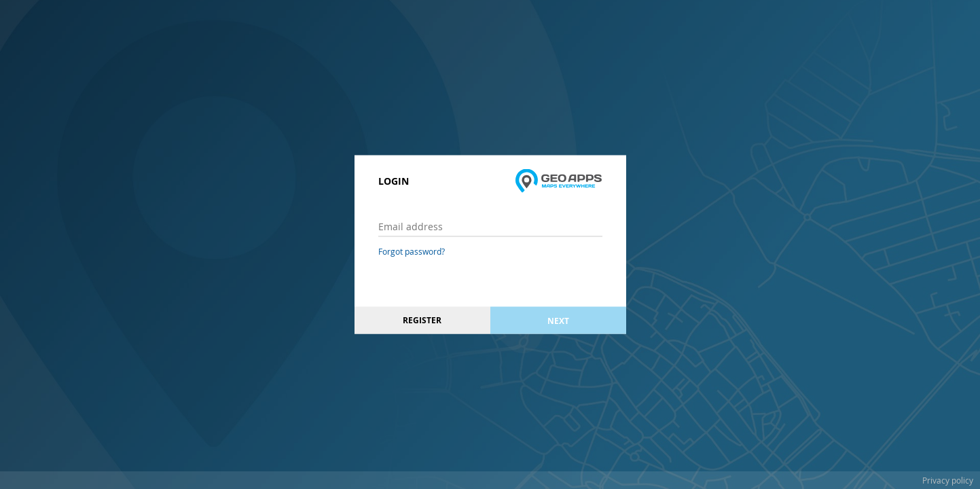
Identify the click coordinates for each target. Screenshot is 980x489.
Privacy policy (948, 480)
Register (422, 320)
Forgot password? (412, 251)
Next (558, 320)
